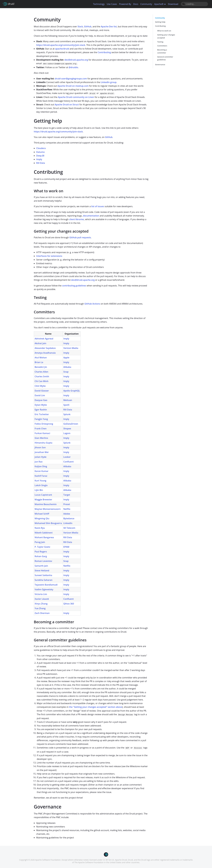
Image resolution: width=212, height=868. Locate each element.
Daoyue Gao (41, 400)
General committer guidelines (165, 58)
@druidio (73, 67)
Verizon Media (71, 348)
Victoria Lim (41, 594)
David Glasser (42, 391)
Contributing (104, 52)
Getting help (160, 22)
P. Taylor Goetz (42, 547)
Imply (39, 159)
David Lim (40, 395)
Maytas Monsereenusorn (48, 509)
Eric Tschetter (42, 414)
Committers (162, 46)
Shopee (67, 429)
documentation (91, 216)
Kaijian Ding (41, 466)
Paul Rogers (41, 552)
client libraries (77, 219)
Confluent (69, 462)
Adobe (67, 514)
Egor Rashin (41, 410)
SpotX (66, 405)
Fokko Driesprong (44, 424)
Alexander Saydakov (45, 348)
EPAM (66, 547)
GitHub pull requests (80, 237)
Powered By (125, 4)
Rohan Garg (41, 556)
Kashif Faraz (41, 476)
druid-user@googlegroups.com (71, 79)
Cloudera (41, 148)
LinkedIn (68, 523)
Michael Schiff (42, 514)
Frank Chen (41, 429)
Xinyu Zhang (41, 604)
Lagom (67, 433)
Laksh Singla (41, 485)
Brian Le (39, 362)
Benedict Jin (41, 367)
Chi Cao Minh (42, 381)
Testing (160, 42)
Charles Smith (42, 376)
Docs (136, 4)
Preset (67, 504)
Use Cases (112, 4)
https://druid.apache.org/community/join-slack (61, 45)
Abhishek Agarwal (44, 339)
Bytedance (69, 518)
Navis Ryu (40, 528)
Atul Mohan (41, 358)
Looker (67, 457)
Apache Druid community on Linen (76, 97)
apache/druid (62, 49)
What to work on (164, 31)
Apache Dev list (109, 27)
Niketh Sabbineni (44, 533)
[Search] (194, 4)
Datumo (40, 152)
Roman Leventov (43, 561)
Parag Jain (40, 542)
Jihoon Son (40, 447)
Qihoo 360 (69, 604)
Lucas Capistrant (43, 495)
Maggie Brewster (43, 500)
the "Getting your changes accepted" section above (96, 707)
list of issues (98, 206)
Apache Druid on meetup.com (73, 86)
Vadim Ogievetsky (44, 589)
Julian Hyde (40, 457)
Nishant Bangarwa (44, 537)
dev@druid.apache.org (76, 60)
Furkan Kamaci (42, 433)
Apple (66, 358)
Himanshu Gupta (43, 443)
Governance (160, 65)
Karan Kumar (42, 471)
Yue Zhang (40, 608)
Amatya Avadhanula (45, 353)
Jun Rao (39, 462)
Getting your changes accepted (166, 36)
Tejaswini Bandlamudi (46, 585)
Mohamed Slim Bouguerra (48, 523)
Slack (80, 27)
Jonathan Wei (42, 452)
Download (173, 4)
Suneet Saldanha (43, 575)
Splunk (67, 414)
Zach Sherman (42, 613)
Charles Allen (41, 372)
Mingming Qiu (42, 518)
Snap (66, 372)
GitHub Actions (92, 304)
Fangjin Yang (41, 419)
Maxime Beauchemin (46, 504)
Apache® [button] (159, 4)
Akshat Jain (40, 343)
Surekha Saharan (44, 580)
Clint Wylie (40, 386)
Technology (99, 4)
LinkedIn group (109, 82)
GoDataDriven (71, 424)
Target (67, 495)
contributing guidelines (74, 286)
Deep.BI (40, 156)
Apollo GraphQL (72, 391)
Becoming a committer (162, 51)
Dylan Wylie (41, 405)
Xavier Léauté (42, 599)
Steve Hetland (42, 571)
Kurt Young (40, 481)
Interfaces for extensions (49, 256)
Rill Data (41, 163)
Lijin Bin (39, 490)
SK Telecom (69, 528)
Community (146, 4)
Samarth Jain (41, 566)
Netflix (67, 509)
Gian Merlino (41, 438)
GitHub (88, 27)
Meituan (68, 400)
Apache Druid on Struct (67, 105)
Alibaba (67, 367)
